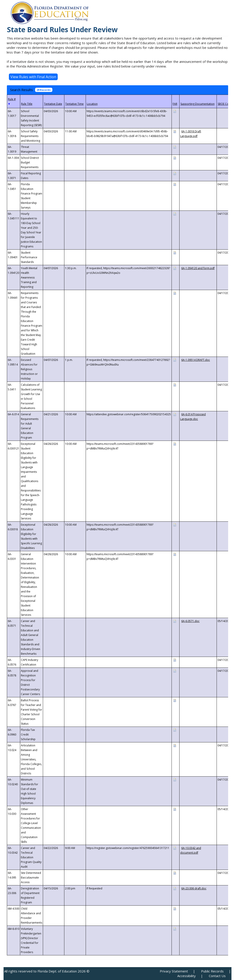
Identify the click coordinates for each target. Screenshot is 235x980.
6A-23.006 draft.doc (194, 888)
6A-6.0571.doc (190, 621)
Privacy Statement (174, 971)
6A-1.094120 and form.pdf (198, 268)
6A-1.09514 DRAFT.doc (196, 360)
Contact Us (217, 976)
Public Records (212, 971)
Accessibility (187, 976)
